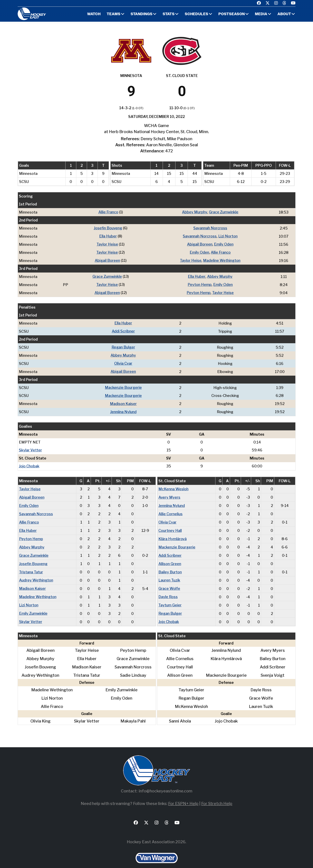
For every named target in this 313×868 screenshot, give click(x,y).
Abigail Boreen (200, 244)
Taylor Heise (107, 244)
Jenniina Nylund (123, 408)
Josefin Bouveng (108, 228)
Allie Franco (108, 212)
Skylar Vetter (30, 446)
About (284, 14)
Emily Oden (224, 244)
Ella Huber (108, 236)
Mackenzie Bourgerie (123, 384)
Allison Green (170, 558)
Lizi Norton (228, 236)
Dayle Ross (168, 590)
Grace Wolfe (169, 582)
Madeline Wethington (222, 259)
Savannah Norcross (210, 228)
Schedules (197, 14)
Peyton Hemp (200, 283)
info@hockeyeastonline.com (166, 784)
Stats (169, 14)
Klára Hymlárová (173, 533)
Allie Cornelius (170, 509)
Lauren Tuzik (169, 574)
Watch (94, 14)
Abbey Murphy (195, 212)
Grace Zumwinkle (224, 212)
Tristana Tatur (31, 566)
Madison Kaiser (123, 400)
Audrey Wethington (36, 574)
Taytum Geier (170, 598)
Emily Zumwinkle (33, 606)
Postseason (232, 14)
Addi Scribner (123, 329)
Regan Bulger (123, 345)
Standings (142, 14)
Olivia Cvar (123, 361)
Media (261, 14)
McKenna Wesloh (173, 485)
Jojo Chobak (29, 462)
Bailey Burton (170, 566)
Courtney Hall (170, 525)
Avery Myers (169, 493)
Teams (114, 14)
